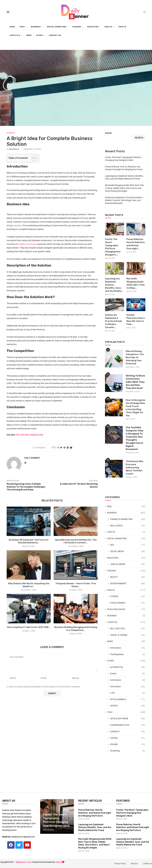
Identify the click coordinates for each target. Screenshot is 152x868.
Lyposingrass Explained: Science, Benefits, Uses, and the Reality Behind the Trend (95, 827)
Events (127, 674)
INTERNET (126, 616)
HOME (12, 27)
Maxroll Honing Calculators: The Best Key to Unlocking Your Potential (135, 357)
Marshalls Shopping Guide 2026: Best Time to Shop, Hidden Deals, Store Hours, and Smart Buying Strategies (125, 188)
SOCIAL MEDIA (127, 551)
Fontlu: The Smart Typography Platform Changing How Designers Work (132, 813)
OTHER (39, 35)
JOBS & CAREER (127, 564)
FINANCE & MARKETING (127, 519)
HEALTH (108, 27)
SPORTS (127, 706)
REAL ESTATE (127, 526)
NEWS (29, 35)
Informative (127, 648)
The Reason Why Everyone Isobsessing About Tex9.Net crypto (134, 467)
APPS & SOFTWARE (127, 719)
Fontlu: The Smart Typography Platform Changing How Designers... (113, 247)
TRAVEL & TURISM (127, 635)
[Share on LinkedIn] (68, 448)
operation (18, 225)
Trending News (127, 654)
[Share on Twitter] (61, 448)
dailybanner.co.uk (23, 862)
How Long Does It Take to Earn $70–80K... (29, 627)
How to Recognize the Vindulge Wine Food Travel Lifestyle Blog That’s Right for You (136, 408)
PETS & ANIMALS (127, 699)
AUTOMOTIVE (127, 667)
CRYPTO (122, 27)
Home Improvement (126, 609)
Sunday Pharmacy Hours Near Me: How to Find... (136, 320)
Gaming (127, 738)
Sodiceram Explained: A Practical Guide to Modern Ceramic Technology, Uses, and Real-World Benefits (124, 200)
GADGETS (127, 732)
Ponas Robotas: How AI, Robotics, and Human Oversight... (136, 244)
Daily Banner (14, 149)
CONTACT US (55, 35)
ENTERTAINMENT (127, 584)
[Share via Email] (71, 448)
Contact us (147, 863)
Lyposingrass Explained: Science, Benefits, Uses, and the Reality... (114, 285)
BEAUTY (127, 577)
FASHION (77, 27)
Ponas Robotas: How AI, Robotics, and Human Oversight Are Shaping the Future (95, 813)
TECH (22, 27)
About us (134, 863)
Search (108, 133)
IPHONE (127, 744)
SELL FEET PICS (127, 629)
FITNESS (127, 596)
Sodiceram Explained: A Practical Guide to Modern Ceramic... (114, 321)
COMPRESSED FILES (127, 725)
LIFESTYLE (15, 35)
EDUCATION (93, 27)
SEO (127, 545)
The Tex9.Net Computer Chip (30, 435)
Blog (126, 506)
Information (127, 680)
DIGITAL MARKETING (57, 27)
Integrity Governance (27, 244)
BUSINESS (36, 27)
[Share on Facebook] (58, 448)
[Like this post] (55, 448)
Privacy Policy (120, 863)
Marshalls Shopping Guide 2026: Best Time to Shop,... (136, 283)
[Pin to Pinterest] (64, 448)
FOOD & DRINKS (127, 603)
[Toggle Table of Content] (33, 158)
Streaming (127, 751)
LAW (127, 693)
